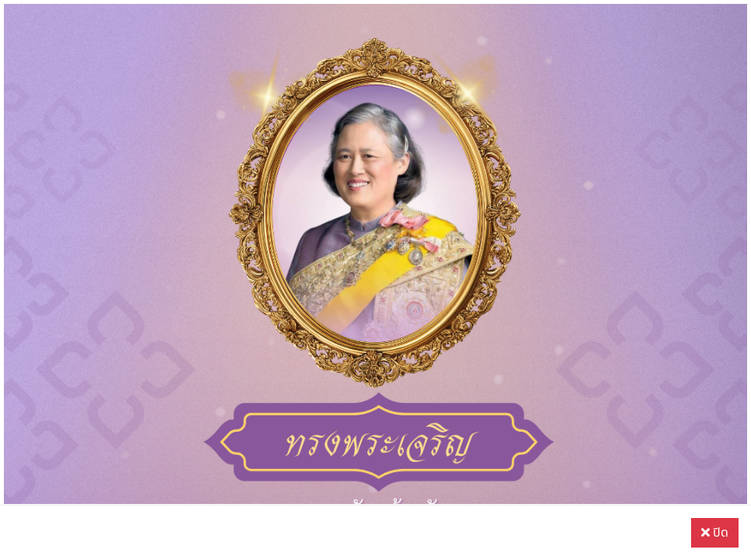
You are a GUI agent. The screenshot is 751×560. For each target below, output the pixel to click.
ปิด (715, 533)
